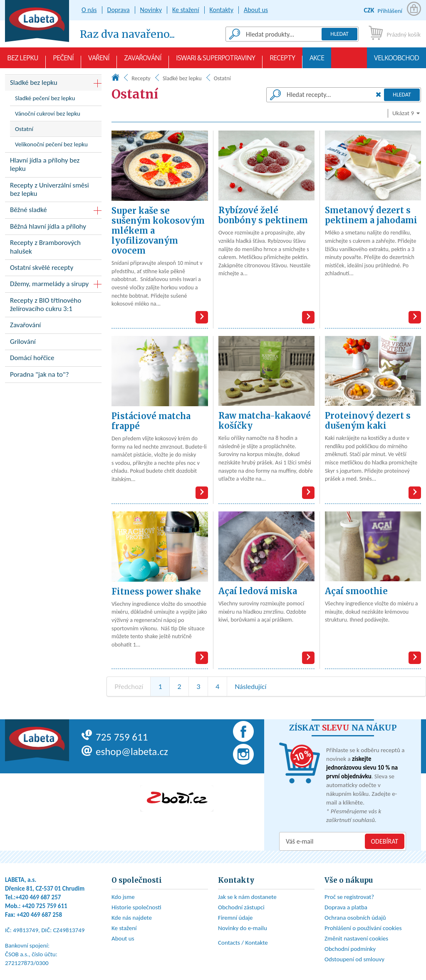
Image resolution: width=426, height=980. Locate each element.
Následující (250, 686)
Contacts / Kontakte (243, 943)
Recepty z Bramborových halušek (53, 249)
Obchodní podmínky (350, 949)
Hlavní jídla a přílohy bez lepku (53, 166)
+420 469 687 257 (38, 897)
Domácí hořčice (53, 359)
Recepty (282, 61)
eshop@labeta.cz (125, 752)
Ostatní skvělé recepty (53, 269)
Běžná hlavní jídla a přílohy (53, 228)
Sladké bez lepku (182, 78)
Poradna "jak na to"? (53, 376)
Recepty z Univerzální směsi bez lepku (53, 191)
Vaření (99, 61)
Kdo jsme (123, 897)
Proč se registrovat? (349, 897)
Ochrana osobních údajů (355, 918)
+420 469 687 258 (39, 915)
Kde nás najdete (132, 918)
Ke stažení (186, 10)
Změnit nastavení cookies (356, 938)
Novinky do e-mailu (243, 928)
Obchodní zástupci (241, 907)
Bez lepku (23, 61)
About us (256, 10)
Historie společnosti (136, 907)
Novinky (151, 10)
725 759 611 (115, 737)
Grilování (53, 343)
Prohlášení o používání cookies (363, 928)
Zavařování (143, 61)
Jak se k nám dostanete (247, 897)
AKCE (317, 61)
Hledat (339, 34)
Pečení (63, 61)
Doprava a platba (346, 907)
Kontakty (222, 10)
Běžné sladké (28, 210)
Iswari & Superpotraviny (215, 61)
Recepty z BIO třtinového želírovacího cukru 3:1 (53, 306)
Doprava (119, 10)
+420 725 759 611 (45, 906)
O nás (89, 10)
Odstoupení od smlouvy (354, 959)
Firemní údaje (235, 918)
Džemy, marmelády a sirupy (49, 284)
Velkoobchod (396, 61)
